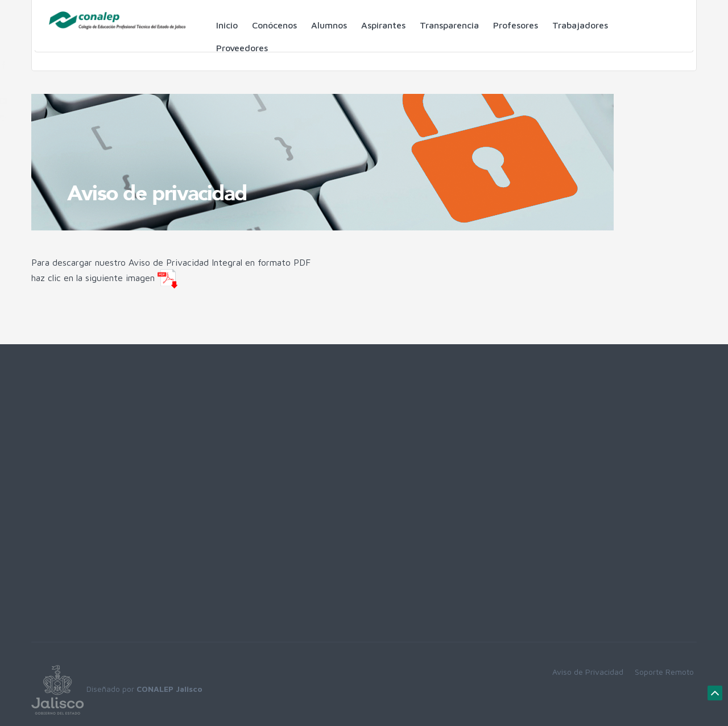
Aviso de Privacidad (588, 672)
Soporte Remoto (664, 672)
